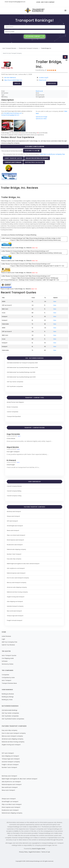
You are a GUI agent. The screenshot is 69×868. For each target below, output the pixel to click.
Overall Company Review (14, 486)
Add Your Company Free (9, 642)
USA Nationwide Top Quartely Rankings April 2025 (21, 377)
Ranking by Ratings (8, 697)
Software (5, 661)
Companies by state (8, 678)
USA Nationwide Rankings (10, 710)
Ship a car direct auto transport (16, 535)
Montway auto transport (14, 511)
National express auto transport (16, 573)
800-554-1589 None (10, 78)
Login (38, 2)
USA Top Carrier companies (15, 382)
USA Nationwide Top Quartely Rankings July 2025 (21, 372)
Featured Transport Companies (34, 507)
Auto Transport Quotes (9, 655)
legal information (35, 852)
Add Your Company (48, 2)
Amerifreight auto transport (15, 526)
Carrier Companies (13, 412)
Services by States (8, 664)
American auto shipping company (17, 587)
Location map (44, 78)
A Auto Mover (11, 439)
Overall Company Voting (14, 496)
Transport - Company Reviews (34, 428)
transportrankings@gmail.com (10, 115)
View (55, 301)
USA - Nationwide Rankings (34, 358)
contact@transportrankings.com (12, 113)
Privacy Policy (24, 852)
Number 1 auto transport (9, 767)
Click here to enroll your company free (52, 154)
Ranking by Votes (7, 700)
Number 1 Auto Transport (14, 554)
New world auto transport (14, 611)
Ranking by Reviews (8, 694)
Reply (19, 436)
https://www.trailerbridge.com (13, 80)
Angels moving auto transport (16, 597)
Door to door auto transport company (18, 578)
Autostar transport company (15, 606)
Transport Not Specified (14, 416)
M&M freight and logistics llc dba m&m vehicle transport (23, 564)
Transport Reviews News (9, 683)
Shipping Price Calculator (34, 162)
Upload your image (42, 117)
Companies (5, 675)
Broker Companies (12, 407)
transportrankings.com (36, 861)
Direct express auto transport (15, 540)
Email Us (17, 83)
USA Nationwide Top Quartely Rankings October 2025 (22, 367)
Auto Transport (7, 680)
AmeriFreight (11, 465)
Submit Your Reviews (8, 645)
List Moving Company (35, 36)
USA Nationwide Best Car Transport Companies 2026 (22, 363)
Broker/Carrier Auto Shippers (15, 402)
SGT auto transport (12, 521)
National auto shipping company (16, 549)
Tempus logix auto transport (15, 616)
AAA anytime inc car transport (11, 782)
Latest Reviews (6, 636)
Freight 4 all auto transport (15, 620)
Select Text (35, 248)
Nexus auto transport (13, 530)
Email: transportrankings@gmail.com (15, 2)
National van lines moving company (17, 592)
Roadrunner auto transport (15, 545)
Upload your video (41, 119)
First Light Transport (13, 452)
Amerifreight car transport (10, 802)
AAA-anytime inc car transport (16, 568)
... (52, 441)
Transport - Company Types (35, 398)
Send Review (52, 83)
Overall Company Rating (14, 491)
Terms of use (46, 852)
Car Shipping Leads (8, 658)
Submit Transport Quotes (13, 158)
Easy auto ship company (14, 559)
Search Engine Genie (39, 849)
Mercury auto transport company (17, 583)
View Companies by (35, 482)
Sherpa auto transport (13, 516)
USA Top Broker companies (15, 386)
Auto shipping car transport (15, 601)
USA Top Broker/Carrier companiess (13, 719)
